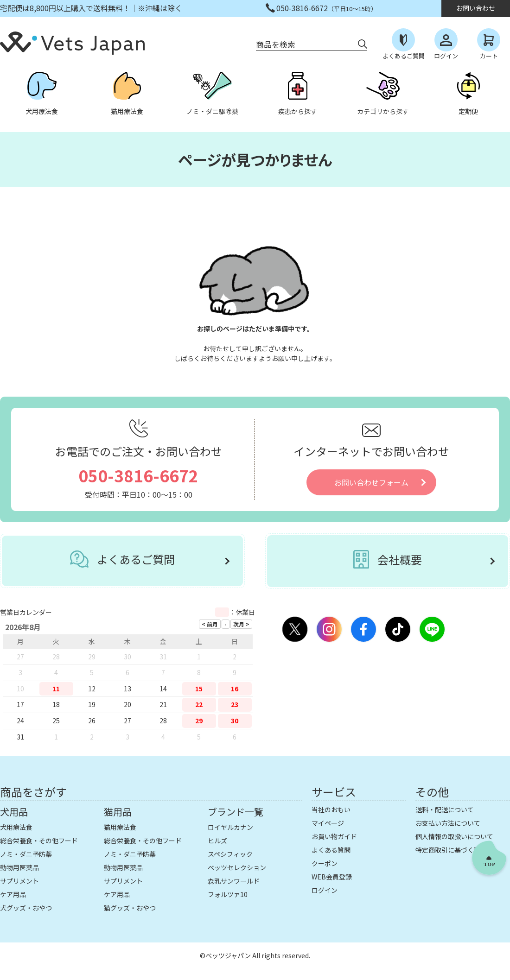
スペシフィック (230, 854)
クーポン (325, 863)
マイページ (328, 823)
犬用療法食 (16, 827)
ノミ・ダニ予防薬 (26, 854)
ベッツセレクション (237, 867)
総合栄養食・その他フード (39, 841)
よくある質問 (331, 850)
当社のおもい (331, 809)
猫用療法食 (120, 827)
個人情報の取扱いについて (454, 836)
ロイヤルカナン (230, 827)
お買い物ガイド (334, 836)
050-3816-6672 (138, 475)
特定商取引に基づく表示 (451, 850)
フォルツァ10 (228, 894)
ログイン (325, 890)
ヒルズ (217, 841)
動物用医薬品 (19, 867)
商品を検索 (276, 44)
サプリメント (19, 881)
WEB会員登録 (332, 877)
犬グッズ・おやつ (26, 908)
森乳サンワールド (234, 881)
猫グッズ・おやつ (130, 908)
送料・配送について (445, 809)
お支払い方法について (448, 823)
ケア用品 (13, 894)
